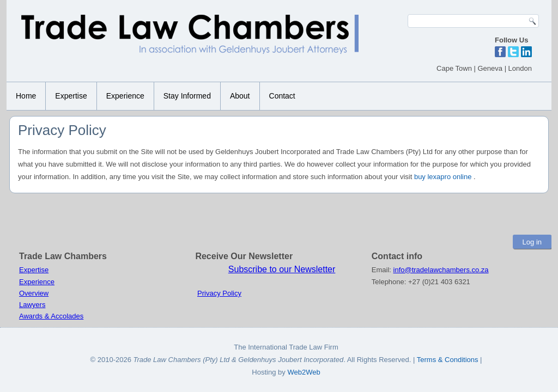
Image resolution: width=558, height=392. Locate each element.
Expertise (71, 96)
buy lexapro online (443, 177)
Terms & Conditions (448, 360)
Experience (125, 96)
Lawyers (32, 305)
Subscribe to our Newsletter (282, 269)
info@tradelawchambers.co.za (441, 270)
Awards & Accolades (51, 316)
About (240, 96)
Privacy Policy (219, 293)
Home (26, 96)
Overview (34, 293)
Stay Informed (187, 96)
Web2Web (304, 372)
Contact (282, 96)
